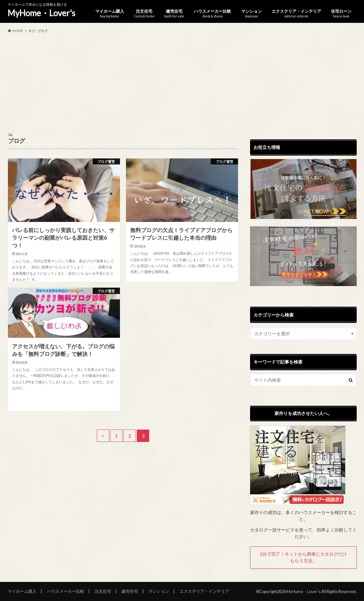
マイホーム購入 (110, 13)
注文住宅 (144, 13)
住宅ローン (341, 13)
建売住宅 (174, 13)
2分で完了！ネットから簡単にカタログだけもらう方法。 (303, 557)
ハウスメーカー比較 (212, 13)
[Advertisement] (182, 83)
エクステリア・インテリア (296, 13)
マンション (251, 13)
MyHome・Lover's (41, 13)
